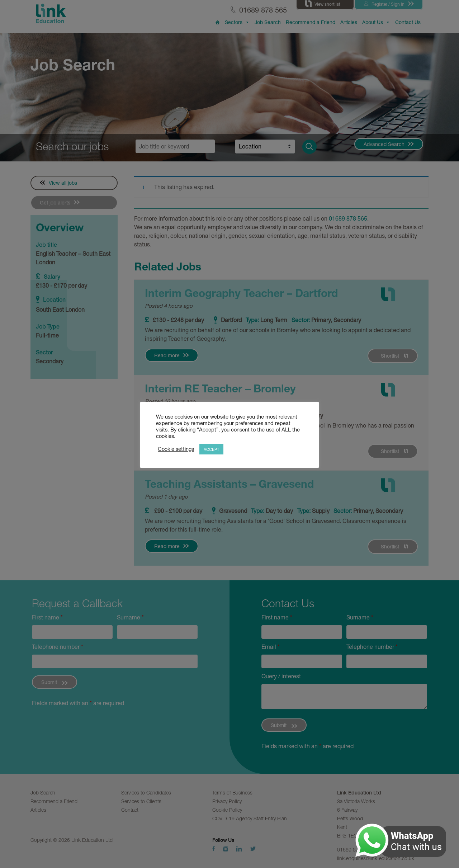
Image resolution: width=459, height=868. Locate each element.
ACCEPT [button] (211, 449)
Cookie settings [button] (176, 449)
